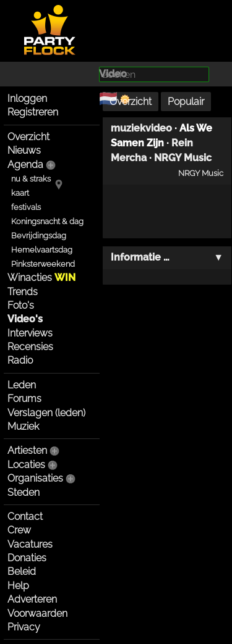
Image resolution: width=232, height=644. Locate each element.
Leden (22, 385)
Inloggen (27, 98)
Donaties (27, 558)
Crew (19, 530)
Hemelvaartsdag (42, 250)
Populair (186, 102)
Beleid (22, 571)
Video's (25, 319)
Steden (24, 492)
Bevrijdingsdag (39, 236)
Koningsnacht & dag (47, 221)
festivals (26, 207)
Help (18, 586)
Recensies (30, 347)
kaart (20, 193)
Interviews (30, 333)
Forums (24, 399)
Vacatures (30, 544)
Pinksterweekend (43, 264)
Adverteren (32, 599)
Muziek (23, 426)
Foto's (21, 305)
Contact (25, 516)
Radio (20, 360)
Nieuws (24, 150)
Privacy (24, 627)
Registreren (33, 112)
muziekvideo (141, 128)
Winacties (41, 278)
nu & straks (31, 179)
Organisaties (35, 478)
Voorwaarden (37, 613)
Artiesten (27, 450)
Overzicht (28, 137)
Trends (23, 292)
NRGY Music (183, 158)
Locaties (26, 465)
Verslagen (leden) (46, 413)
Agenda (25, 165)
